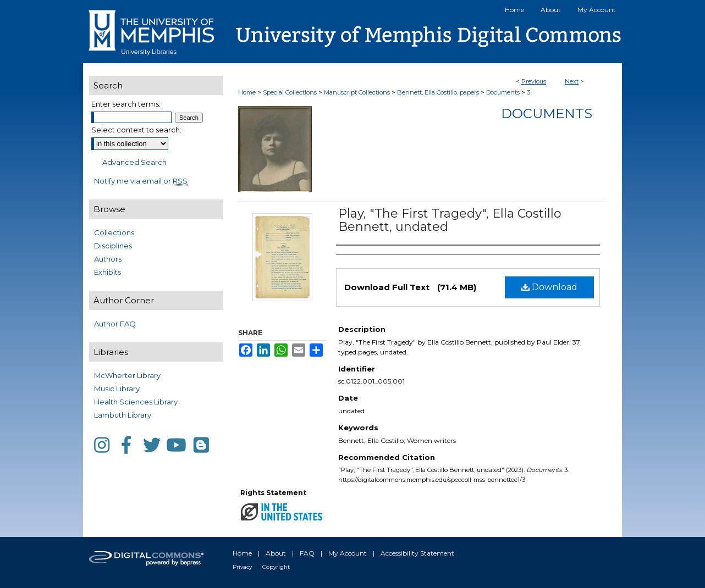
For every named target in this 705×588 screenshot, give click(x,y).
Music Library (117, 389)
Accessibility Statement (417, 553)
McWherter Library (127, 375)
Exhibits (108, 272)
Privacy (242, 567)
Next (572, 81)
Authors (108, 259)
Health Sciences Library (136, 402)
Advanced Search (134, 162)
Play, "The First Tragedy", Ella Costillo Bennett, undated (450, 220)
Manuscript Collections (357, 92)
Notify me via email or (141, 181)
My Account (348, 553)
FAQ (307, 553)
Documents (503, 92)
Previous (534, 81)
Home (247, 92)
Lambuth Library (123, 415)
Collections (114, 232)
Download (549, 287)
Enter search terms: (126, 104)
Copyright (276, 567)
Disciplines (113, 246)
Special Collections (290, 92)
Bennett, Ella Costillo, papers (438, 92)
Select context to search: (136, 130)
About (276, 553)
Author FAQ (115, 324)
